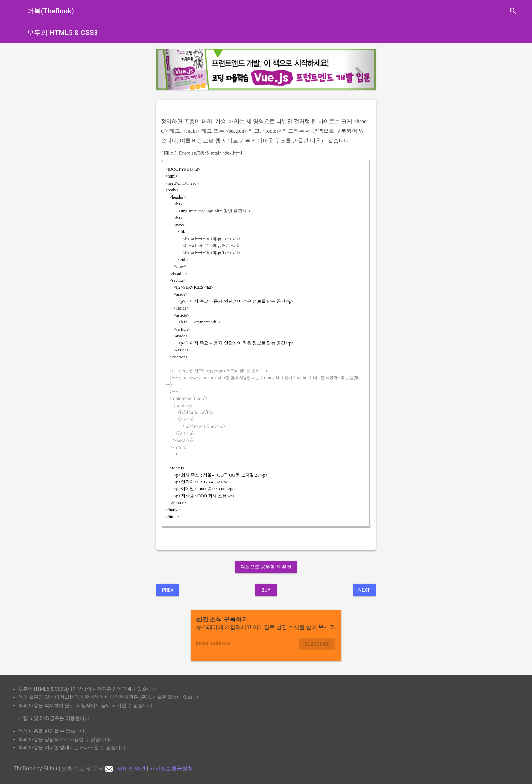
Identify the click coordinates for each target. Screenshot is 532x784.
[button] (173, 69)
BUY (266, 590)
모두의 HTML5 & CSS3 (63, 33)
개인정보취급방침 (171, 769)
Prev (168, 590)
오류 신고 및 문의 (87, 769)
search (513, 11)
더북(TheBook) (51, 11)
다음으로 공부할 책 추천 (266, 567)
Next (364, 590)
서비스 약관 (131, 769)
